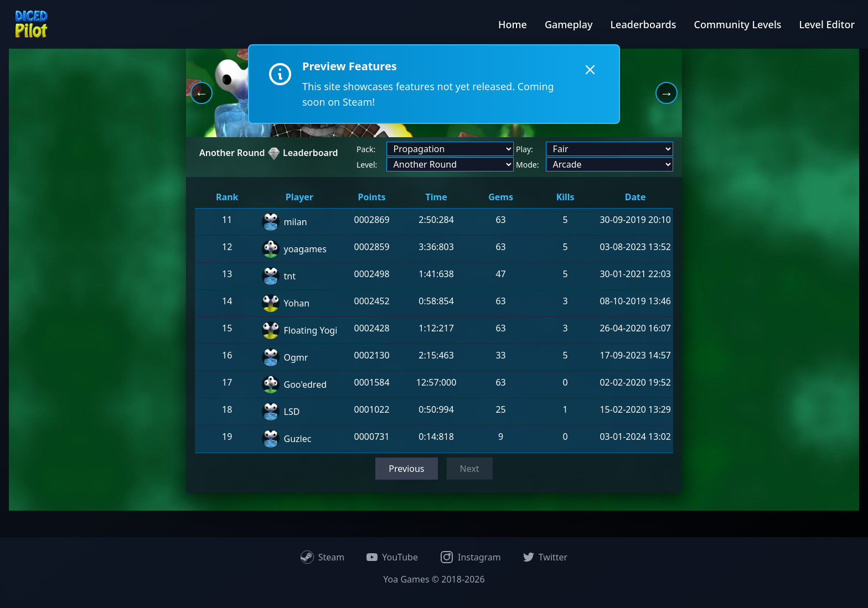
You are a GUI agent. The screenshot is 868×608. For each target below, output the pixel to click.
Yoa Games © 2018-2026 (434, 579)
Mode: (527, 165)
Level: (367, 165)
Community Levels (737, 24)
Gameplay (569, 24)
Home (513, 24)
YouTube (392, 557)
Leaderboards (643, 24)
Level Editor (827, 24)
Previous (406, 469)
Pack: (366, 149)
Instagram (471, 557)
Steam (323, 557)
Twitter (545, 557)
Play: (525, 149)
